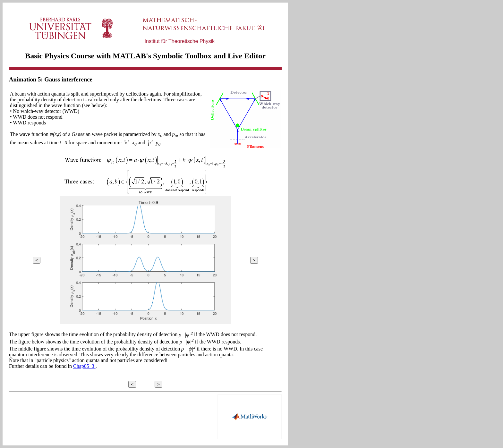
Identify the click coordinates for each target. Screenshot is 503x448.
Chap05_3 (84, 366)
